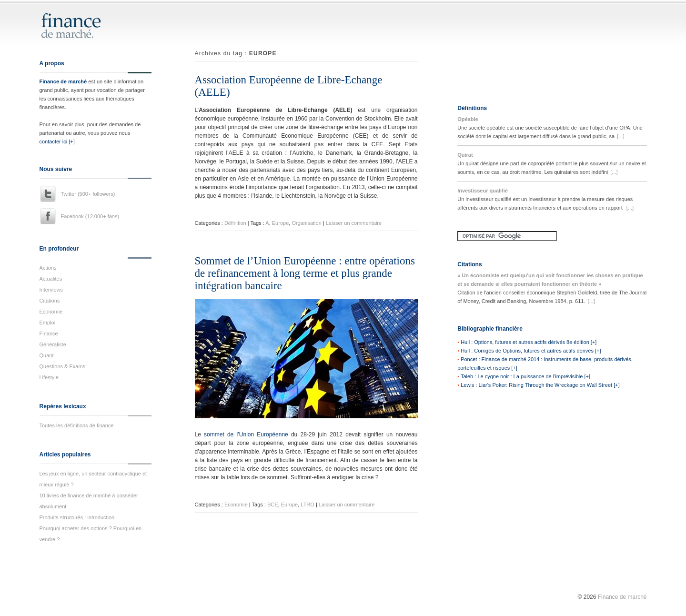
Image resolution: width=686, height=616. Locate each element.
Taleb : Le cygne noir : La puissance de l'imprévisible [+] (525, 376)
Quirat (465, 155)
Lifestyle (49, 377)
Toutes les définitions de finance (77, 425)
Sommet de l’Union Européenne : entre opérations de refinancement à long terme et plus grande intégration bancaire (305, 273)
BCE (273, 505)
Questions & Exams (63, 366)
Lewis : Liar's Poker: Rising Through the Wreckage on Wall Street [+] (540, 385)
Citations (50, 301)
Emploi (48, 323)
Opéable (468, 119)
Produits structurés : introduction (77, 517)
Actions (48, 268)
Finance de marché (63, 81)
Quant (47, 355)
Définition (235, 223)
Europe (280, 223)
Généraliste (53, 344)
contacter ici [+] (57, 141)
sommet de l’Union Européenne (246, 434)
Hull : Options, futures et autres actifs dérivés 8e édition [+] (529, 342)
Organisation (306, 223)
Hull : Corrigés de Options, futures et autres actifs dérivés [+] (531, 351)
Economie (51, 312)
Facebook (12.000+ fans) (90, 216)
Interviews (51, 290)
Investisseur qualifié (483, 191)
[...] (620, 136)
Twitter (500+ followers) (88, 194)
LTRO (308, 505)
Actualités (51, 279)
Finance (49, 333)
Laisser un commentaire (354, 223)
